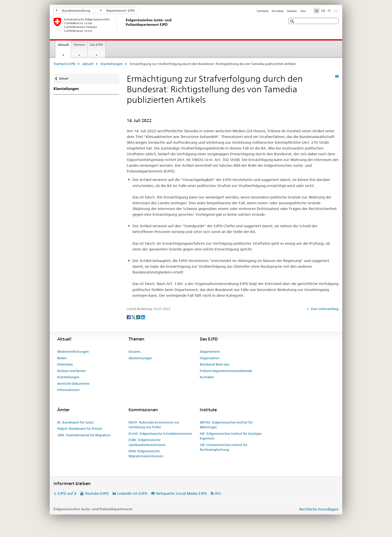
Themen (79, 45)
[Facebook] (129, 317)
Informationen (68, 390)
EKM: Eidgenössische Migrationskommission (146, 453)
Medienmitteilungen (73, 351)
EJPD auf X (67, 493)
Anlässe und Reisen (71, 371)
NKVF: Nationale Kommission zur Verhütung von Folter (154, 425)
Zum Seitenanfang (324, 309)
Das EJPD (96, 45)
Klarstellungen (112, 64)
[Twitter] (134, 317)
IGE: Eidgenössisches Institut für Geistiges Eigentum (231, 436)
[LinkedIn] (143, 317)
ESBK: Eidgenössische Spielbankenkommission (147, 442)
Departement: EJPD (118, 10)
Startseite (263, 11)
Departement (210, 351)
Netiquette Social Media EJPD (181, 493)
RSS (218, 493)
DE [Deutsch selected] (316, 11)
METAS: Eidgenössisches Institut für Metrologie (226, 425)
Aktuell (64, 46)
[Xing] (139, 317)
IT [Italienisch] (329, 11)
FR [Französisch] (323, 11)
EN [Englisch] (336, 10)
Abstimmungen (140, 358)
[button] (293, 21)
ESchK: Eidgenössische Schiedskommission (160, 433)
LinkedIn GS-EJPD (132, 493)
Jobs (303, 11)
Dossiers (134, 351)
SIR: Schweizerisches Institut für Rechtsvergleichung (224, 447)
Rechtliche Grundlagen (319, 509)
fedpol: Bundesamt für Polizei (80, 428)
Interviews (65, 364)
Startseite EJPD (64, 64)
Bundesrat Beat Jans (215, 364)
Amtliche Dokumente (73, 383)
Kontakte (278, 11)
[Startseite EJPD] (125, 25)
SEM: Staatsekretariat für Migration (84, 435)
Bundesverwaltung (73, 10)
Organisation (210, 358)
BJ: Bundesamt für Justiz (75, 422)
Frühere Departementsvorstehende (226, 371)
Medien (292, 11)
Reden (62, 358)
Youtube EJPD (97, 493)
